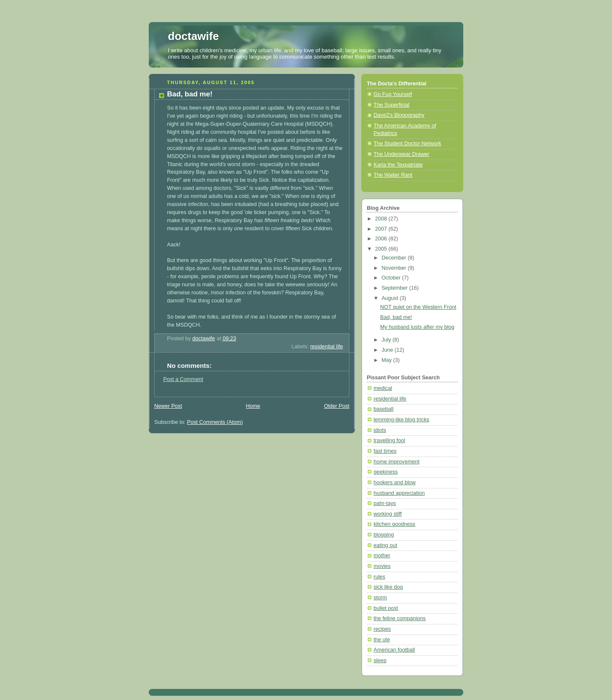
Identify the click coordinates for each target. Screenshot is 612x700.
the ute (382, 640)
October (392, 278)
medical (383, 388)
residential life (327, 347)
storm (380, 598)
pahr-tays (385, 503)
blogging (384, 535)
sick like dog (388, 587)
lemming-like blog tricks (401, 420)
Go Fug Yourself (393, 94)
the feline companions (400, 618)
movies (382, 566)
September (395, 288)
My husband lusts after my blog (418, 327)
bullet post (386, 608)
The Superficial (391, 105)
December (395, 258)
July (387, 340)
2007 (382, 229)
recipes (382, 629)
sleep (380, 660)
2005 (382, 249)
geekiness (386, 472)
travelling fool (389, 440)
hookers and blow (395, 483)
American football (394, 650)
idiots (380, 430)
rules (379, 577)
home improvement (397, 462)
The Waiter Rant (393, 175)
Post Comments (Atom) (215, 422)
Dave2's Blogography (399, 115)
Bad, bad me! (396, 317)
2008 (382, 219)
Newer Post (168, 406)
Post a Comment (183, 379)
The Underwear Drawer (401, 154)
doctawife (193, 36)
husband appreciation (399, 493)
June (388, 350)
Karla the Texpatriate (398, 165)
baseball (384, 409)
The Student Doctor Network (407, 144)
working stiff (388, 514)
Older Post (337, 406)
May (387, 360)
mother (382, 556)
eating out (385, 545)
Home (253, 406)
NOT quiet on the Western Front (418, 307)
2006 (382, 239)
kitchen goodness (394, 524)
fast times (385, 451)
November (395, 268)
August (391, 298)
